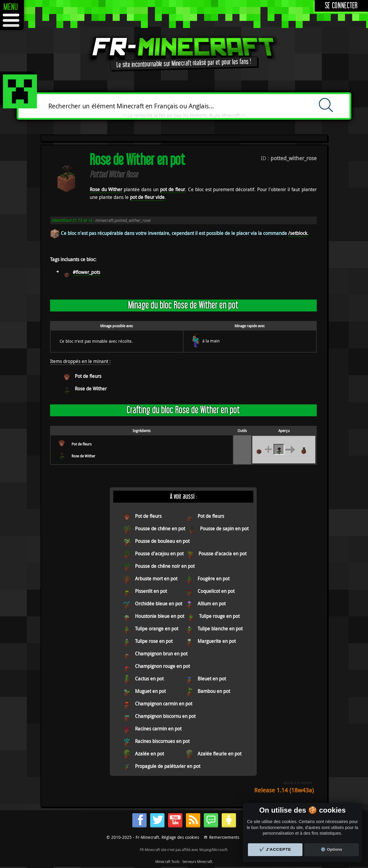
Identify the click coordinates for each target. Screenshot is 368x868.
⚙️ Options (331, 849)
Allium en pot (212, 604)
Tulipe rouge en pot (219, 616)
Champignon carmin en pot (164, 704)
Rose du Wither (106, 189)
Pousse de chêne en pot (160, 529)
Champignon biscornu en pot (165, 716)
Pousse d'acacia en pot (222, 554)
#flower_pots (86, 272)
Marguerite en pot (217, 641)
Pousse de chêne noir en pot (165, 566)
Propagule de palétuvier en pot (168, 766)
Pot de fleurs (88, 376)
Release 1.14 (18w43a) (284, 790)
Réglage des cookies (180, 837)
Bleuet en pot (212, 679)
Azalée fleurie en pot (219, 754)
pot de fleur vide (147, 197)
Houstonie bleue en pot (160, 616)
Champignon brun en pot (161, 654)
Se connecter (341, 6)
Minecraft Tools (167, 861)
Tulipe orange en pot (157, 629)
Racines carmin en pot (158, 729)
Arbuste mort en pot (156, 579)
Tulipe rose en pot (154, 641)
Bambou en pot (214, 691)
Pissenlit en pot (151, 591)
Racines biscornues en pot (162, 741)
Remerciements (224, 837)
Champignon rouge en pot (162, 666)
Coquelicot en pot (216, 591)
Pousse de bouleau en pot (162, 541)
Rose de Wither (91, 389)
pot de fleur (173, 189)
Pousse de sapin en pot (224, 529)
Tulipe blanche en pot (220, 629)
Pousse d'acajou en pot (159, 554)
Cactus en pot (149, 679)
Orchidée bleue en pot (159, 604)
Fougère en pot (213, 579)
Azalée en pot (149, 754)
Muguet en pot (150, 691)
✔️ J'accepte (275, 849)
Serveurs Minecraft (197, 861)
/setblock (298, 233)
